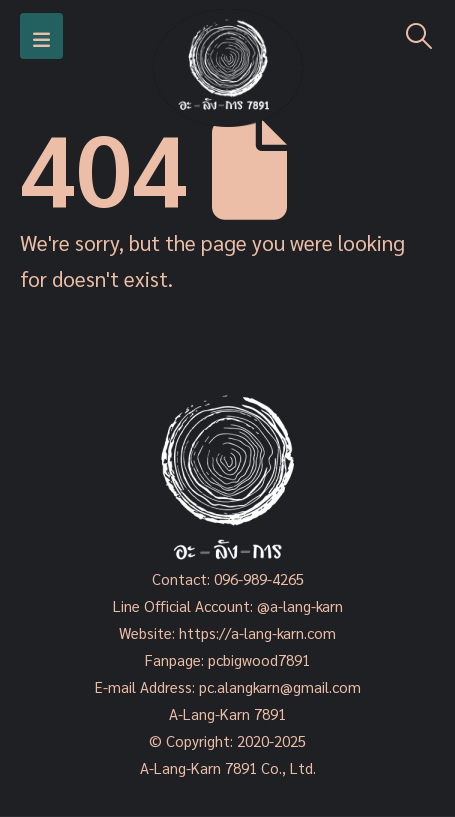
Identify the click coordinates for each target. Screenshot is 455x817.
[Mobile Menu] (41, 36)
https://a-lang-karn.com (257, 632)
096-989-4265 (259, 578)
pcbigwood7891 (259, 659)
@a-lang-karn (300, 605)
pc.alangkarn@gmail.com (278, 686)
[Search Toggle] (419, 36)
